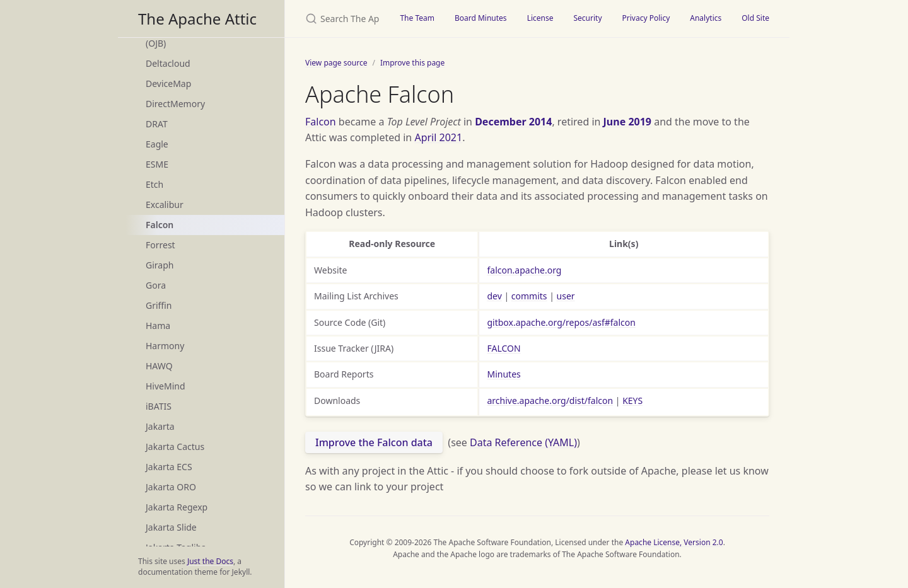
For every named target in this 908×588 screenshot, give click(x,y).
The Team (417, 18)
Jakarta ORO (171, 487)
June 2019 (627, 122)
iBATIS (159, 406)
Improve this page (412, 63)
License (540, 18)
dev (494, 296)
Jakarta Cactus (175, 447)
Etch (154, 184)
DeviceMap (168, 84)
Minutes (503, 374)
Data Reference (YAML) (523, 442)
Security (587, 18)
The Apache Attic (197, 19)
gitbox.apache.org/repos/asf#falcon (561, 322)
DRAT (157, 124)
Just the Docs (210, 561)
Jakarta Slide (171, 527)
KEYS (632, 401)
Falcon (160, 225)
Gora (156, 285)
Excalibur (165, 205)
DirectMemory (175, 104)
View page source (336, 63)
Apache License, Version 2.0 (674, 542)
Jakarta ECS (169, 467)
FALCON (503, 348)
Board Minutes (481, 18)
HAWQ (159, 366)
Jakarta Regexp (177, 507)
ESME (157, 164)
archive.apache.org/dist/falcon (550, 401)
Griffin (159, 305)
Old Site (755, 18)
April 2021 (438, 137)
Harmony (165, 346)
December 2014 (513, 122)
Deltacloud (168, 63)
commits (529, 296)
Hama (158, 326)
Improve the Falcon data (374, 442)
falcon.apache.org (524, 270)
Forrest (160, 245)
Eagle (157, 144)
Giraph (160, 265)
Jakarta (160, 426)
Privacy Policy (646, 18)
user (566, 296)
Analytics (706, 18)
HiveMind (166, 386)
